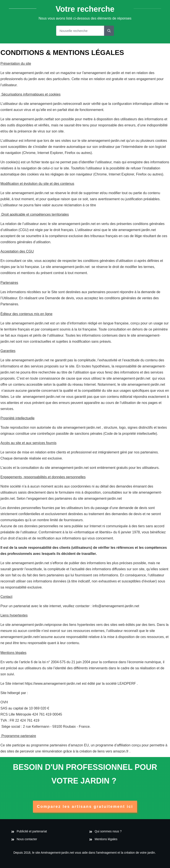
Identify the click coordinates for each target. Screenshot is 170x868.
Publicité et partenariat (32, 831)
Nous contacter (27, 839)
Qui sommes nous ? (108, 831)
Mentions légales (106, 839)
